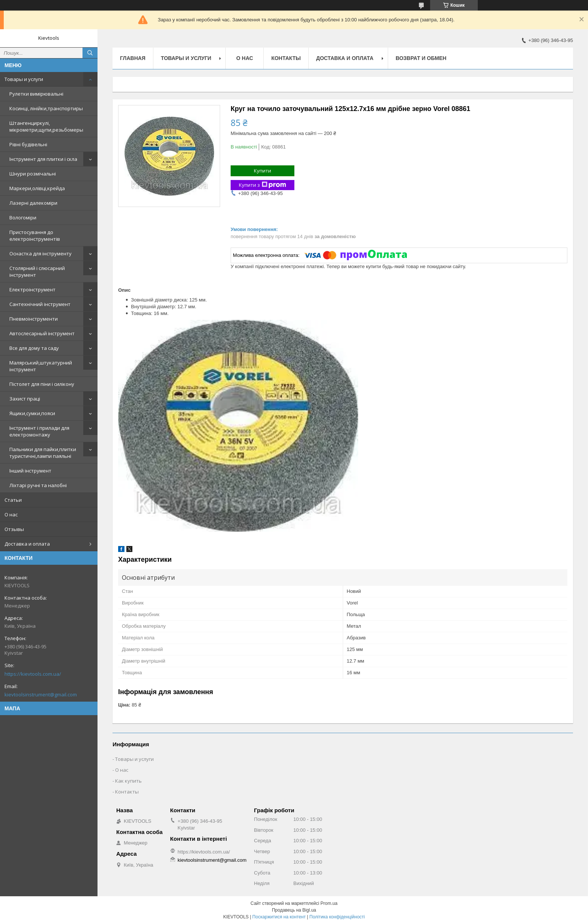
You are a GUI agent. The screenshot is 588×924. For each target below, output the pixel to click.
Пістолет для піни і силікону (42, 384)
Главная (133, 58)
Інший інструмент (30, 471)
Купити (262, 171)
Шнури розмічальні (33, 174)
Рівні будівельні (28, 144)
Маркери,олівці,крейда (37, 188)
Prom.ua (329, 903)
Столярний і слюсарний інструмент (37, 271)
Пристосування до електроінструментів (35, 235)
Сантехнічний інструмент (40, 304)
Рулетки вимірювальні (36, 94)
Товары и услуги (24, 79)
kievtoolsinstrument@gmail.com (41, 694)
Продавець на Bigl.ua (294, 910)
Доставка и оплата (27, 544)
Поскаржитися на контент (279, 917)
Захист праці (25, 399)
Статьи (13, 500)
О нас (11, 514)
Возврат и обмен (421, 58)
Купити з (262, 185)
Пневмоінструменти (34, 319)
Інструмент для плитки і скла (43, 159)
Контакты (286, 58)
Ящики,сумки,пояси (32, 413)
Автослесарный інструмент (42, 333)
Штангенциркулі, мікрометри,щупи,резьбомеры (46, 126)
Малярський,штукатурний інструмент (41, 366)
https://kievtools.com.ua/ (33, 674)
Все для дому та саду (34, 348)
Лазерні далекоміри (33, 203)
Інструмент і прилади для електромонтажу (39, 431)
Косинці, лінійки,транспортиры (46, 108)
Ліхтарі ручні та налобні (38, 485)
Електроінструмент (32, 289)
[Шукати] (90, 53)
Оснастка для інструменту (40, 253)
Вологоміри (23, 217)
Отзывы (14, 529)
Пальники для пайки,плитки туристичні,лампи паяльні (43, 453)
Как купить (128, 781)
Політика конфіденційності (337, 917)
